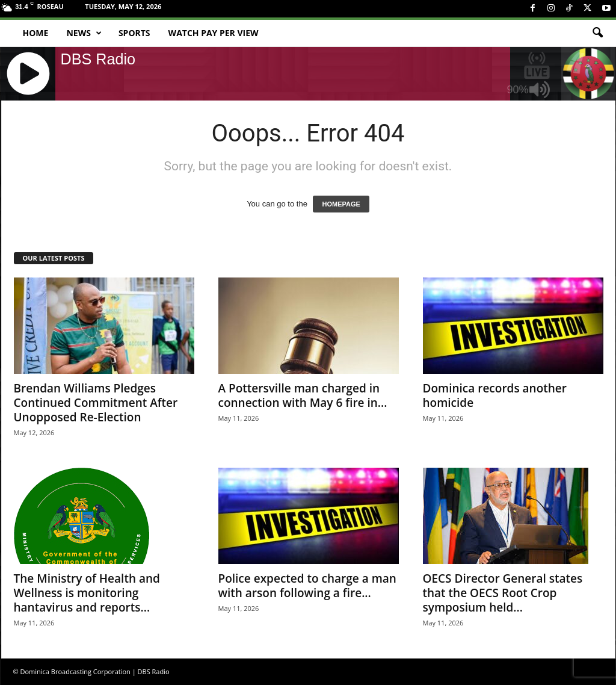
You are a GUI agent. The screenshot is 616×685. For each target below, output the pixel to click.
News (84, 33)
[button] (597, 33)
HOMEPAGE (341, 204)
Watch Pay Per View (214, 33)
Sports (134, 33)
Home (36, 33)
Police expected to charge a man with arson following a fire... (307, 586)
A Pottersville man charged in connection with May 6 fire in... (303, 395)
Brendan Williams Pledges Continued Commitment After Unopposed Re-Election (96, 403)
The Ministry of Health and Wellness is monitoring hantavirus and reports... (87, 593)
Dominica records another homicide (495, 395)
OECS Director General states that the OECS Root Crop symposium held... (503, 593)
